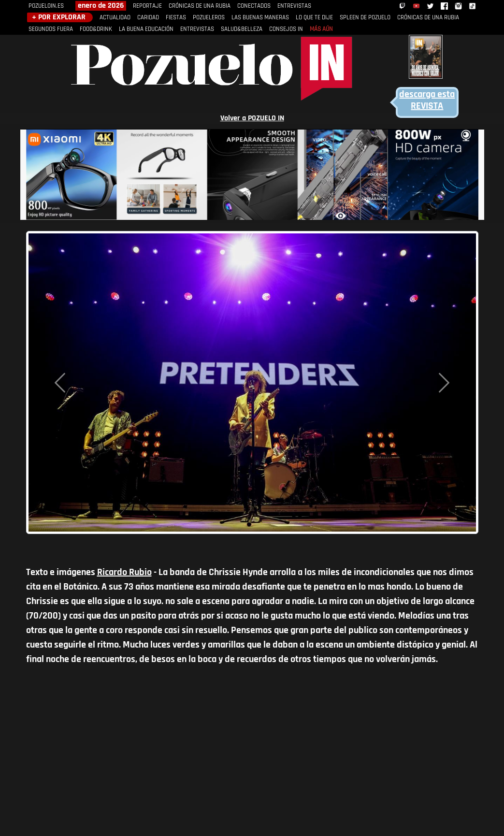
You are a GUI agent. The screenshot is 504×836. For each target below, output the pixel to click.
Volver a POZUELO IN (252, 118)
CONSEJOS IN (286, 29)
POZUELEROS (209, 18)
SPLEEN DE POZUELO (365, 18)
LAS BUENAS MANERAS (260, 18)
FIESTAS (176, 18)
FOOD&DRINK (96, 29)
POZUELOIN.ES (46, 6)
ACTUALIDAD (115, 18)
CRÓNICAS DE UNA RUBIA (200, 6)
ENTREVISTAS (294, 6)
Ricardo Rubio (124, 573)
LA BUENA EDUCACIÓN (146, 29)
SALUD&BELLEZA (242, 29)
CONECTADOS (254, 6)
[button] (60, 382)
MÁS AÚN (321, 29)
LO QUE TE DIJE (314, 18)
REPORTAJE (147, 6)
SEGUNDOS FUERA (51, 29)
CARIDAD (148, 18)
